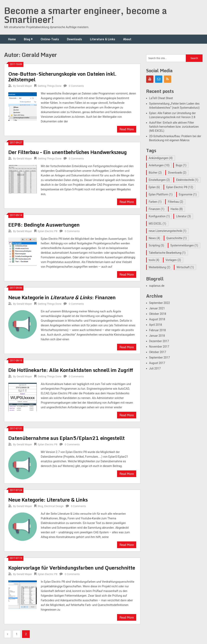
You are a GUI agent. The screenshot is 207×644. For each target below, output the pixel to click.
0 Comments (76, 86)
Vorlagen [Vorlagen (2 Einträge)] (173, 260)
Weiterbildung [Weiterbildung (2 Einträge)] (160, 267)
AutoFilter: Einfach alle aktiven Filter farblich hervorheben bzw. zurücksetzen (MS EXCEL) (174, 127)
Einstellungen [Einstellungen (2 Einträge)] (159, 180)
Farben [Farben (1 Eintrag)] (155, 202)
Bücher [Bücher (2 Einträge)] (155, 173)
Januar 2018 (157, 336)
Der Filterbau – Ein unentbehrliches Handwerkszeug (68, 152)
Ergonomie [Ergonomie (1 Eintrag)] (188, 194)
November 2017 (159, 347)
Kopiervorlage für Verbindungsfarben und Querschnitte (72, 568)
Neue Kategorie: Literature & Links (48, 500)
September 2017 (160, 358)
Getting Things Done (50, 86)
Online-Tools (50, 39)
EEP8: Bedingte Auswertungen (44, 225)
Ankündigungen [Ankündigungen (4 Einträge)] (161, 158)
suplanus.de (157, 286)
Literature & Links (102, 39)
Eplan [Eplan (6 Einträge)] (154, 187)
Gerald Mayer (24, 86)
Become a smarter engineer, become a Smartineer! (86, 15)
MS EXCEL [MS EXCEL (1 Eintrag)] (157, 224)
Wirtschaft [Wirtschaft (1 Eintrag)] (185, 267)
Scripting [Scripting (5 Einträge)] (156, 245)
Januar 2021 (157, 308)
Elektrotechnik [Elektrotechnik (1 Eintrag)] (187, 180)
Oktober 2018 (158, 314)
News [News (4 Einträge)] (154, 238)
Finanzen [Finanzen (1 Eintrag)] (157, 209)
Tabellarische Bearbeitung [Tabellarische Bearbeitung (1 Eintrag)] (167, 253)
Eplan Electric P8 (48, 231)
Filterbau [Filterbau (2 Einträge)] (175, 202)
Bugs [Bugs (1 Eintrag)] (181, 165)
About (127, 39)
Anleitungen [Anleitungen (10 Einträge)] (159, 165)
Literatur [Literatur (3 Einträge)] (183, 216)
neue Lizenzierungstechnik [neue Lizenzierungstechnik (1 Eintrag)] (168, 231)
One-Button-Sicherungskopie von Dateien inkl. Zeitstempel (62, 77)
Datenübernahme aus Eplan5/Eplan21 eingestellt (67, 438)
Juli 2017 (155, 368)
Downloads (74, 39)
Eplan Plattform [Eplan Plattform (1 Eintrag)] (161, 194)
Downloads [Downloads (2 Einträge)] (177, 173)
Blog (27, 39)
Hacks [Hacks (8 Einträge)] (177, 209)
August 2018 (157, 319)
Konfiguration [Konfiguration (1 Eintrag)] (159, 216)
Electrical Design (54, 506)
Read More (127, 129)
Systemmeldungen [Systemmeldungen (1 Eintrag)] (184, 245)
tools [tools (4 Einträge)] (154, 260)
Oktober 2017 (158, 352)
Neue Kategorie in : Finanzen (62, 297)
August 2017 (157, 363)
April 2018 (156, 325)
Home (12, 39)
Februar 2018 (158, 330)
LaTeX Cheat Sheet (161, 98)
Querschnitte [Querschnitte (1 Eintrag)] (177, 238)
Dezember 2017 (159, 341)
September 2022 (160, 303)
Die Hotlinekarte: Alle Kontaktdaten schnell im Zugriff (71, 370)
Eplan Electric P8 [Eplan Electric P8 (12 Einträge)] (180, 187)
